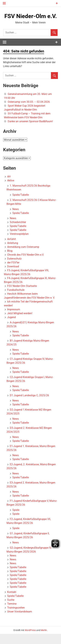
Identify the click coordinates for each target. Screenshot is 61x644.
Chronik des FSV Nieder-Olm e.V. (26, 265)
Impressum (14, 319)
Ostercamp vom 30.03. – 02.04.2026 (29, 112)
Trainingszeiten (16, 618)
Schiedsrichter (18, 232)
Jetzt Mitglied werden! (20, 323)
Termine (12, 614)
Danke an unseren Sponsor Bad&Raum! (30, 131)
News (16, 219)
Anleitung (13, 253)
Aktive (11, 191)
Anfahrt (11, 249)
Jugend (11, 327)
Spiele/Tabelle (21, 205)
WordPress (30, 640)
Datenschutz (14, 269)
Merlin (44, 640)
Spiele (16, 520)
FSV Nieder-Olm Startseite (22, 296)
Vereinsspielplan (19, 244)
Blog (10, 261)
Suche (11, 610)
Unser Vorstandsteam (20, 622)
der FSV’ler (13, 273)
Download (13, 276)
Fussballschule (16, 300)
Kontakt (12, 602)
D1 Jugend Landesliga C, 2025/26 (29, 405)
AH (9, 187)
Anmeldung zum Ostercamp (23, 257)
